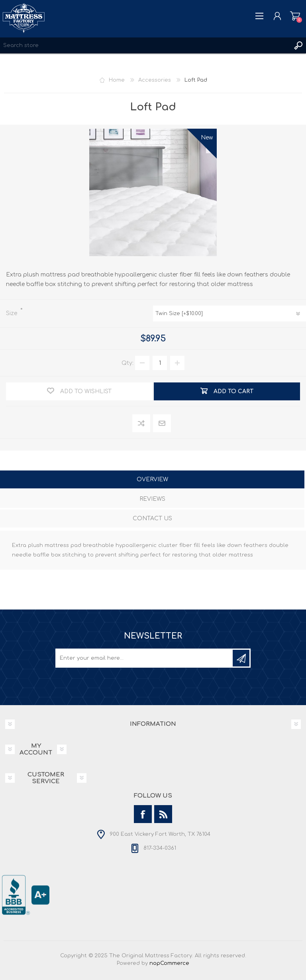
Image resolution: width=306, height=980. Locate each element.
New (207, 138)
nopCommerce (169, 963)
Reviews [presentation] (152, 499)
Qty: (127, 363)
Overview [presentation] (152, 479)
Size (12, 313)
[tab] (152, 480)
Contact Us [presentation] (152, 518)
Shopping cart (295, 16)
